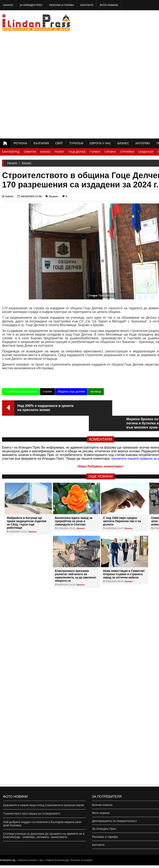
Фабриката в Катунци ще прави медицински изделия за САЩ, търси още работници (26, 507)
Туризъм (76, 143)
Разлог (59, 152)
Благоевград (11, 152)
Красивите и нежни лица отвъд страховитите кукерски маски (43, 805)
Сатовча (110, 152)
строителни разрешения (21, 391)
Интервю (143, 143)
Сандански (146, 152)
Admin (8, 196)
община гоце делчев (71, 391)
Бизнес (123, 143)
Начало (8, 5)
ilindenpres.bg (8, 863)
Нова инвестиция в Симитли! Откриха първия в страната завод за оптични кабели (124, 559)
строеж (47, 391)
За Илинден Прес (31, 5)
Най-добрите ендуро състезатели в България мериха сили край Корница (42, 824)
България (41, 143)
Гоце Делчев (77, 152)
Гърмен (95, 152)
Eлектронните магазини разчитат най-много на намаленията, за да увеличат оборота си (76, 560)
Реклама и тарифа (62, 5)
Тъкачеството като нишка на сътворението (32, 814)
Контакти (87, 5)
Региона (20, 143)
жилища (96, 391)
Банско (45, 152)
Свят (59, 143)
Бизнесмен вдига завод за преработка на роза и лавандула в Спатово (74, 506)
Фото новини (109, 5)
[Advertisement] (139, 74)
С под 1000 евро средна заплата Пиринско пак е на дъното (122, 506)
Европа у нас (100, 143)
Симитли (30, 152)
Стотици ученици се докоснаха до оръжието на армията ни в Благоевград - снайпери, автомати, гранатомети (44, 835)
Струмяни (127, 152)
